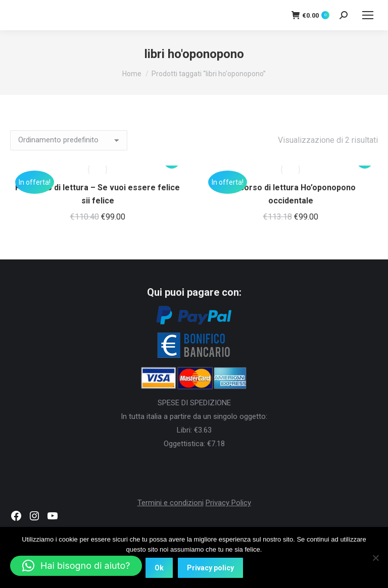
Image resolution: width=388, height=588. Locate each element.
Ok (159, 568)
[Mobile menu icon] (368, 15)
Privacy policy (210, 568)
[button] (76, 566)
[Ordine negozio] (69, 140)
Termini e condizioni (171, 503)
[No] (375, 558)
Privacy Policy (228, 503)
